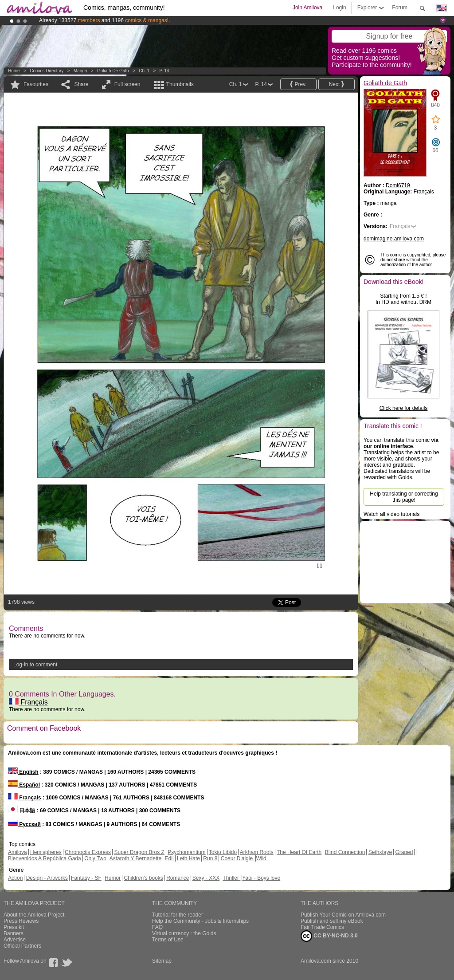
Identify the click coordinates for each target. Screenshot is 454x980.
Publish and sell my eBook (332, 921)
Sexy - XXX (206, 878)
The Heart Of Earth (299, 852)
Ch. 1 (144, 71)
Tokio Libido (223, 852)
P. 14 (164, 71)
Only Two (95, 858)
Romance (178, 878)
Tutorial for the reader (178, 915)
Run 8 (210, 858)
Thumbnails (180, 84)
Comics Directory (47, 71)
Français (28, 702)
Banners (14, 933)
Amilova (18, 852)
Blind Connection (345, 852)
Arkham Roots (257, 852)
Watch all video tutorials (391, 514)
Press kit (14, 927)
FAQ (157, 927)
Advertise (15, 940)
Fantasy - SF (86, 878)
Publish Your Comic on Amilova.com (343, 915)
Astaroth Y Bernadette (136, 858)
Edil (169, 858)
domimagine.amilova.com (394, 239)
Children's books (143, 878)
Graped (404, 852)
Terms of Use (168, 940)
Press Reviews (21, 921)
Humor (113, 878)
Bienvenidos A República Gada (45, 858)
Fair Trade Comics (322, 927)
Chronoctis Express (88, 852)
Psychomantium (186, 852)
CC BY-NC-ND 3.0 (329, 936)
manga (80, 71)
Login (339, 8)
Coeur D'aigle (238, 858)
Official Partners (22, 946)
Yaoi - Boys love (261, 878)
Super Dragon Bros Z (139, 852)
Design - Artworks (47, 878)
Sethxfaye (380, 852)
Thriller (231, 878)
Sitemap (162, 961)
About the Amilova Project (34, 915)
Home (14, 71)
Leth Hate (188, 858)
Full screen (127, 84)
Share (81, 84)
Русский (24, 824)
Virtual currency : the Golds (184, 933)
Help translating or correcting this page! (404, 497)
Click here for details (404, 408)
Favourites (36, 84)
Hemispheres (46, 852)
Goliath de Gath (113, 71)
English (23, 772)
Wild (261, 858)
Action (15, 878)
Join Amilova (307, 8)
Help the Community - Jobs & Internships (200, 921)
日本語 (22, 811)
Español (24, 785)
